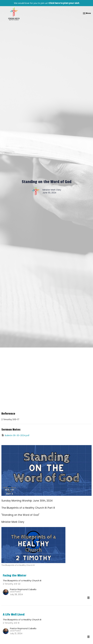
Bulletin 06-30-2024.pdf (15, 435)
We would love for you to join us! (47, 3)
